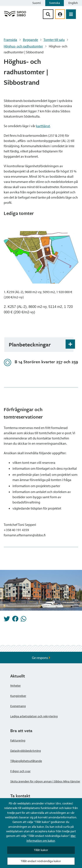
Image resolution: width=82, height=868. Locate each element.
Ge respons (41, 658)
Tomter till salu (54, 40)
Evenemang (18, 706)
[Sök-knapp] (48, 14)
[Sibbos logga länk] (15, 16)
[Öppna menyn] (71, 14)
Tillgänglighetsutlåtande (26, 761)
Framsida (10, 40)
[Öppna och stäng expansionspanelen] (70, 344)
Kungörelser (18, 696)
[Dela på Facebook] (15, 620)
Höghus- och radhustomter (23, 46)
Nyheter (16, 686)
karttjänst (43, 126)
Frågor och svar (20, 771)
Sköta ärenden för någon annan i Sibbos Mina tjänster (45, 781)
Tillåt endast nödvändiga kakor (41, 861)
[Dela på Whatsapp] (24, 620)
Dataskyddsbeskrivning (26, 751)
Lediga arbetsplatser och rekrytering (34, 716)
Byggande (31, 40)
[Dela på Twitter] (7, 620)
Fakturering (18, 740)
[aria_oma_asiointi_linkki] (60, 14)
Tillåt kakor (41, 850)
